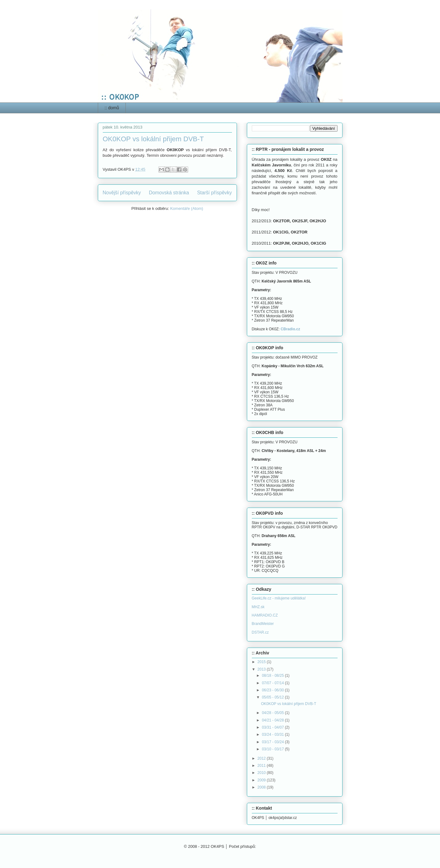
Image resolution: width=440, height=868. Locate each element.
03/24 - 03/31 (273, 735)
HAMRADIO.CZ (265, 615)
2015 (262, 662)
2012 (262, 758)
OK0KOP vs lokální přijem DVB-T (153, 139)
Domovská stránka (169, 193)
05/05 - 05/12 (273, 697)
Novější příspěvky (122, 193)
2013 (262, 669)
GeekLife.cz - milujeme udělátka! (279, 598)
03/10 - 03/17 (273, 749)
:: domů (112, 108)
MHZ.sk (258, 607)
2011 (262, 766)
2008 (262, 787)
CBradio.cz (290, 329)
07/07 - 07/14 (273, 683)
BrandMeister (263, 624)
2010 (262, 773)
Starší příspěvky (215, 193)
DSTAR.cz (260, 632)
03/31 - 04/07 (273, 727)
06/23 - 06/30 (273, 690)
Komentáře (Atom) (187, 208)
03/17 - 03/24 (273, 742)
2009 (262, 780)
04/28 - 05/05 (273, 713)
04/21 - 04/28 (273, 720)
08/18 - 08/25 (273, 676)
